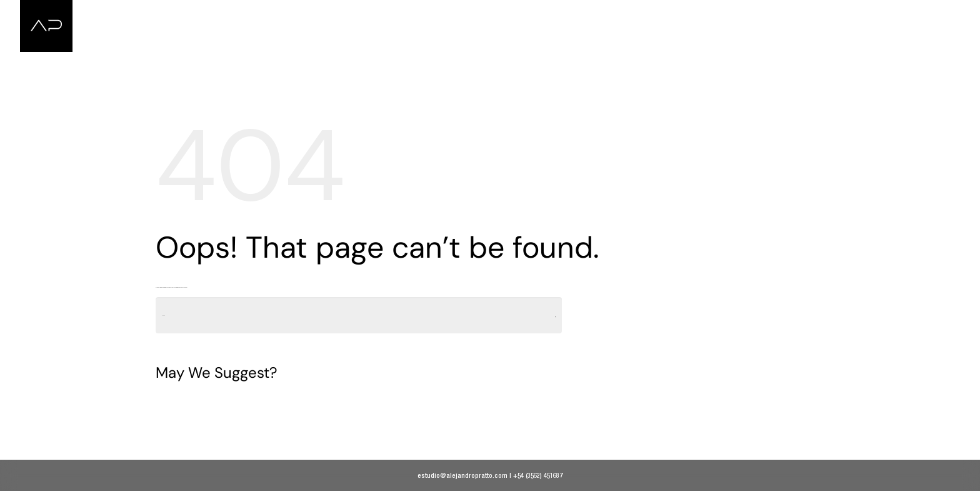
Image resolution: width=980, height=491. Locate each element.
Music (866, 14)
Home (713, 14)
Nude (817, 14)
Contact (919, 14)
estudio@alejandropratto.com (462, 475)
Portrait (766, 14)
